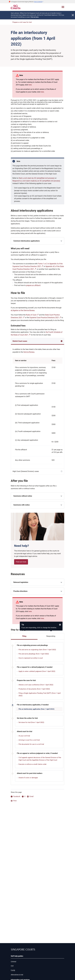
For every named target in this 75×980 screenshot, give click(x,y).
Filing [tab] (24, 636)
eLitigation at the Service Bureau (23, 310)
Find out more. (35, 17)
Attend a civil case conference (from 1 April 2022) (36, 685)
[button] (39, 2)
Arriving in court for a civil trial (29, 740)
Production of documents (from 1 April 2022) (34, 689)
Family (13, 970)
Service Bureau (29, 352)
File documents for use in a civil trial (31, 744)
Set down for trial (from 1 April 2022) (31, 722)
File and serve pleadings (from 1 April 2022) (34, 654)
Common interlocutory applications (27, 241)
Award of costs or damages (28, 778)
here (30, 85)
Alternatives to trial (17, 975)
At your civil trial (24, 736)
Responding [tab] (51, 636)
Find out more (21, 562)
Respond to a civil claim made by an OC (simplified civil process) (36, 181)
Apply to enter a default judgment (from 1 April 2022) (37, 671)
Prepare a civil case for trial (22, 22)
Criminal (13, 962)
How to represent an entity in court (31, 658)
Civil (12, 966)
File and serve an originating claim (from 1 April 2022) (37, 650)
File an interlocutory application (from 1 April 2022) (36, 709)
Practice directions (20, 591)
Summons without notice (23, 496)
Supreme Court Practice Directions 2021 (44, 318)
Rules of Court (31, 315)
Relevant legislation (21, 582)
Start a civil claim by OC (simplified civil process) (37, 178)
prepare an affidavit (33, 285)
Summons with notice (22, 505)
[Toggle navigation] (63, 7)
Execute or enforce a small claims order (33, 764)
